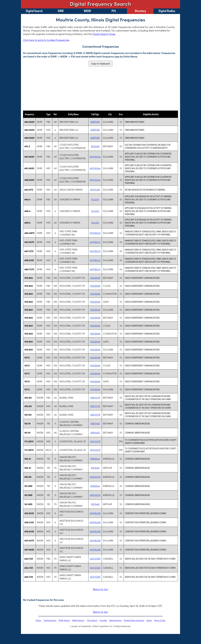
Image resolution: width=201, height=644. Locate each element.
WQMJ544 (95, 157)
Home (38, 620)
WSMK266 (95, 513)
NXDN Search (78, 620)
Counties (103, 620)
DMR (61, 11)
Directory (140, 11)
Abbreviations (115, 620)
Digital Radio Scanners (134, 620)
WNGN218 (95, 477)
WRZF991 (95, 122)
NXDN (87, 11)
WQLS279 (95, 441)
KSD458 (95, 146)
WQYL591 (95, 190)
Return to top (100, 589)
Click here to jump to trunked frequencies (46, 40)
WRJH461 (95, 423)
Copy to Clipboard (100, 64)
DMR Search (64, 620)
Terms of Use (160, 620)
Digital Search (34, 11)
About (149, 620)
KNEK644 (95, 459)
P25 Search (92, 620)
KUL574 (95, 199)
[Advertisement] (100, 88)
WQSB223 (95, 233)
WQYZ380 (95, 559)
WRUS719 (95, 398)
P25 (114, 11)
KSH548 (95, 468)
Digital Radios (167, 11)
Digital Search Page (104, 34)
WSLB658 (95, 278)
